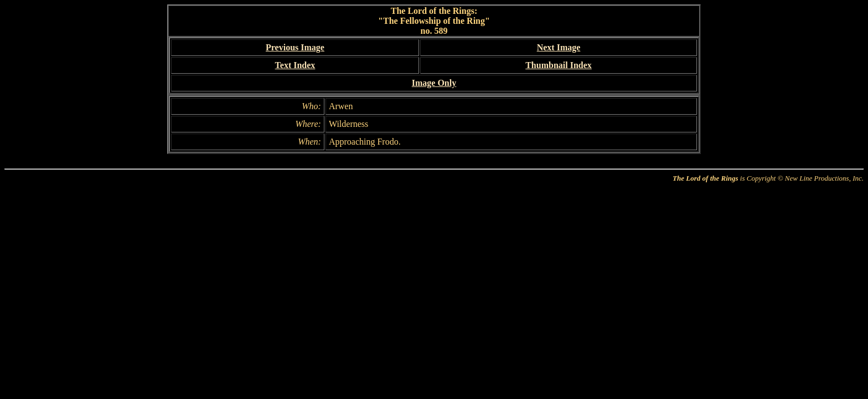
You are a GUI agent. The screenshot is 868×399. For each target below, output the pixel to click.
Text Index (295, 65)
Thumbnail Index (559, 65)
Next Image (559, 47)
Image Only (434, 83)
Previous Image (295, 47)
